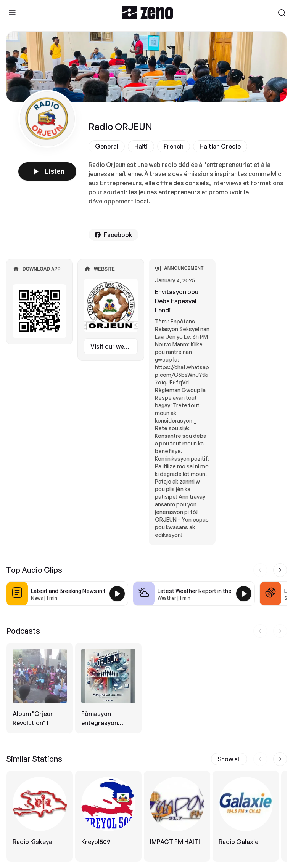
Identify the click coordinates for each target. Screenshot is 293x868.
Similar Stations (34, 759)
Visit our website (114, 346)
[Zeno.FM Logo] (147, 12)
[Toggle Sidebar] (12, 13)
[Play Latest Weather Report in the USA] (244, 594)
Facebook (113, 235)
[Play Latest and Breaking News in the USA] (117, 594)
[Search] (282, 13)
